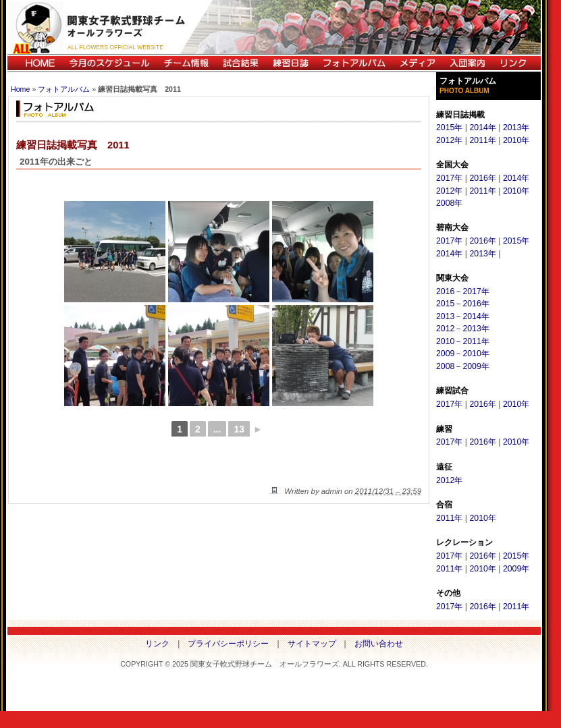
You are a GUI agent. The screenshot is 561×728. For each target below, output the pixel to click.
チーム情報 (186, 63)
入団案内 (467, 63)
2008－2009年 (463, 366)
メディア (417, 63)
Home (20, 89)
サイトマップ (312, 644)
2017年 (449, 178)
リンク (516, 63)
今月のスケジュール (109, 63)
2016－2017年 (463, 291)
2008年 (449, 203)
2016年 (482, 178)
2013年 (516, 128)
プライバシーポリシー (228, 644)
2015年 (449, 128)
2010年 (516, 140)
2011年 (482, 140)
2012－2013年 (463, 329)
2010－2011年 (463, 341)
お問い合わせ (379, 644)
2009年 (516, 569)
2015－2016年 (463, 304)
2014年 (482, 128)
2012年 (449, 140)
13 (239, 429)
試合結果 (240, 63)
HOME (35, 63)
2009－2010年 (463, 354)
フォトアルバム (354, 63)
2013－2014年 (463, 316)
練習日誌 (290, 63)
